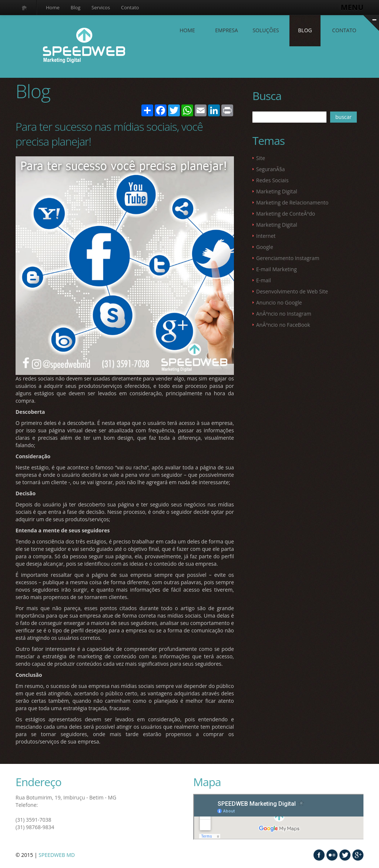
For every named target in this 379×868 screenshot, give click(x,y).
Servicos (101, 7)
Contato (130, 7)
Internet (266, 236)
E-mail (264, 280)
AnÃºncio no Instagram (284, 314)
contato (344, 30)
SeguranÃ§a (271, 169)
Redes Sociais (272, 180)
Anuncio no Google (279, 302)
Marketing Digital (277, 191)
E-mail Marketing (276, 269)
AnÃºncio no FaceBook (283, 325)
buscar (343, 117)
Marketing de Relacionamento (292, 202)
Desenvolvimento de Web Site (292, 291)
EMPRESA (227, 30)
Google (265, 247)
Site (261, 158)
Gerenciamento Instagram (288, 258)
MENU (352, 7)
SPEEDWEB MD (57, 855)
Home (53, 7)
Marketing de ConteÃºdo (286, 214)
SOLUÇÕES (266, 30)
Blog (76, 7)
